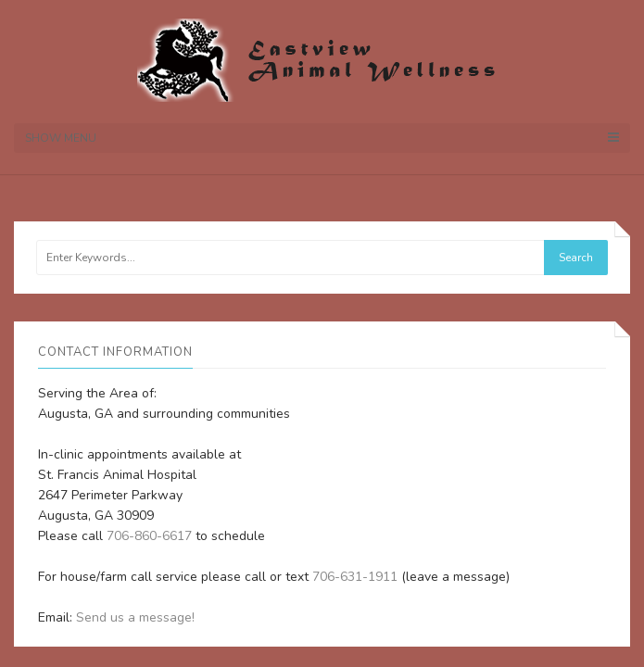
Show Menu (322, 138)
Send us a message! (135, 617)
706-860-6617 (149, 536)
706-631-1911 (355, 577)
